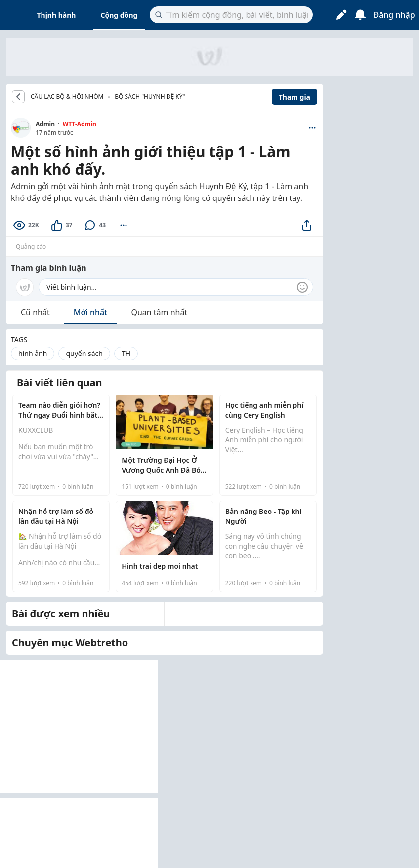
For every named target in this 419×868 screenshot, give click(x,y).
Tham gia (294, 97)
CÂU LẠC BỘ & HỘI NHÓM (67, 97)
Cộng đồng (119, 15)
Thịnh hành (57, 15)
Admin (45, 124)
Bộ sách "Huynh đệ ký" (150, 97)
